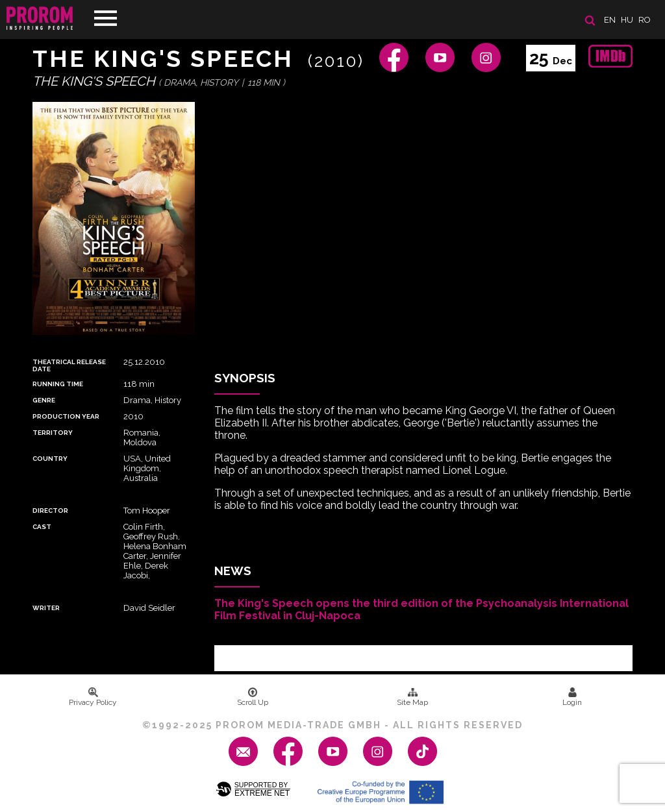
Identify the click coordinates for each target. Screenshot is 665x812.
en (610, 20)
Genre (44, 400)
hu (627, 20)
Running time (58, 384)
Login (572, 697)
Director (50, 511)
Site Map (412, 697)
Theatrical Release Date (69, 365)
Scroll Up (253, 697)
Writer (46, 608)
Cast (42, 527)
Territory (53, 433)
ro (645, 20)
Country (50, 459)
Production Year (66, 416)
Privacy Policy (93, 697)
